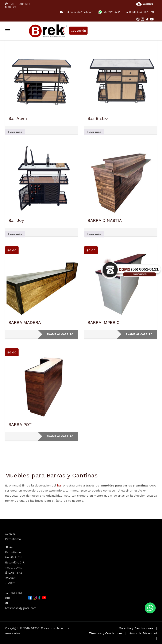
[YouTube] (152, 19)
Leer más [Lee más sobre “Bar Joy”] (15, 234)
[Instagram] (143, 19)
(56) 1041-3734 (109, 12)
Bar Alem (18, 118)
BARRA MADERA (25, 322)
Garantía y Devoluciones (136, 628)
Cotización (78, 31)
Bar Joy (16, 220)
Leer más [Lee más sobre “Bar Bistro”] (94, 132)
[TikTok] (148, 19)
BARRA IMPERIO (104, 322)
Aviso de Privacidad (143, 633)
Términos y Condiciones (106, 633)
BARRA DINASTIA (105, 220)
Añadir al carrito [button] (60, 334)
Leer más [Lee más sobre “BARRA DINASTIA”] (94, 234)
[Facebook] (138, 19)
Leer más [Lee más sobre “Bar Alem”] (15, 132)
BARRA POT (20, 424)
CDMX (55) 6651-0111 (140, 12)
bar (59, 485)
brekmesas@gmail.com (76, 12)
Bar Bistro (98, 118)
